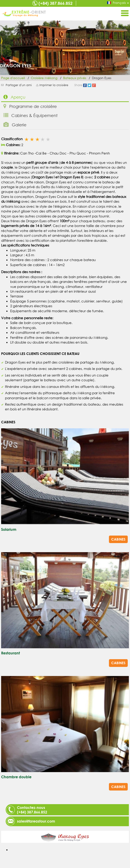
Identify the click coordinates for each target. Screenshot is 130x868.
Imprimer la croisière (54, 85)
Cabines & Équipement (30, 115)
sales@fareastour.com (36, 821)
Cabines (118, 539)
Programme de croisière (30, 106)
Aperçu (14, 97)
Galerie (15, 125)
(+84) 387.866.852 (55, 3)
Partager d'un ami (19, 85)
